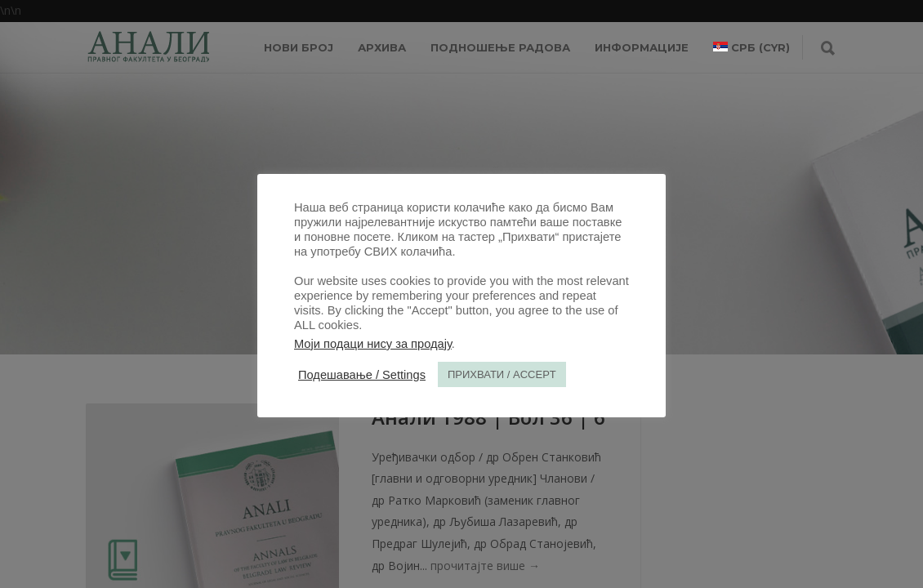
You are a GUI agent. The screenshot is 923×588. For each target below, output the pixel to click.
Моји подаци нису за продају (373, 344)
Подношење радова (500, 47)
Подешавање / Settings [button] (362, 375)
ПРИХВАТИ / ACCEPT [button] (502, 374)
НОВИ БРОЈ (299, 47)
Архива (382, 47)
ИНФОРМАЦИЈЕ (642, 47)
